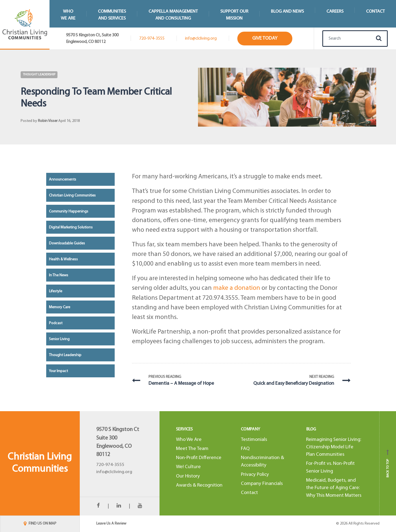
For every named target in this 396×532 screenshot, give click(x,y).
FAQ (245, 449)
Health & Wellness (63, 259)
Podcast (56, 323)
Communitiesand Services (112, 15)
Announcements (63, 180)
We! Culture (188, 467)
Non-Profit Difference (199, 458)
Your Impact (58, 371)
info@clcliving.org (201, 39)
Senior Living (59, 339)
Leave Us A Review (111, 524)
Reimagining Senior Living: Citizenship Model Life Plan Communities (334, 447)
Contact (375, 11)
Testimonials (254, 440)
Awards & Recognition (199, 485)
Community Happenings (69, 212)
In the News (59, 275)
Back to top (388, 463)
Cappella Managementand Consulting (173, 15)
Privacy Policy (255, 475)
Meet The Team (192, 449)
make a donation (237, 288)
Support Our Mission (234, 15)
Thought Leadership (39, 75)
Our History (188, 476)
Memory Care (60, 307)
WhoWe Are (68, 15)
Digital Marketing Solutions (71, 227)
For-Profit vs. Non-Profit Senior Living (330, 467)
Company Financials (262, 484)
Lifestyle (56, 291)
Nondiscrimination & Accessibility (262, 462)
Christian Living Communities (72, 196)
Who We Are (189, 440)
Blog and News (287, 11)
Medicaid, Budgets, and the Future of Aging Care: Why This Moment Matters (334, 488)
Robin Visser (48, 121)
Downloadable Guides (67, 243)
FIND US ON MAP (40, 524)
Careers (335, 11)
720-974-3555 (152, 39)
